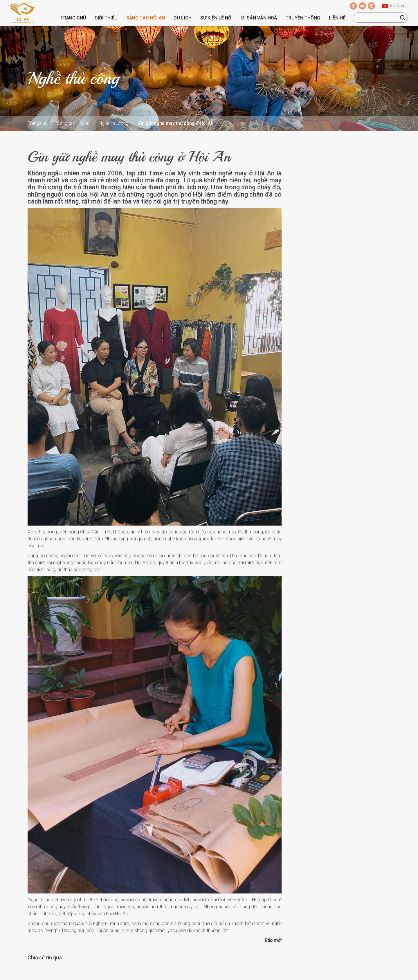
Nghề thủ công (113, 123)
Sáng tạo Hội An (146, 18)
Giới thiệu (106, 18)
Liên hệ (337, 18)
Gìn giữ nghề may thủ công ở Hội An (175, 123)
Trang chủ (73, 18)
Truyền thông (303, 18)
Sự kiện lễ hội (216, 18)
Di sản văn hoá (259, 18)
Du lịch (183, 18)
